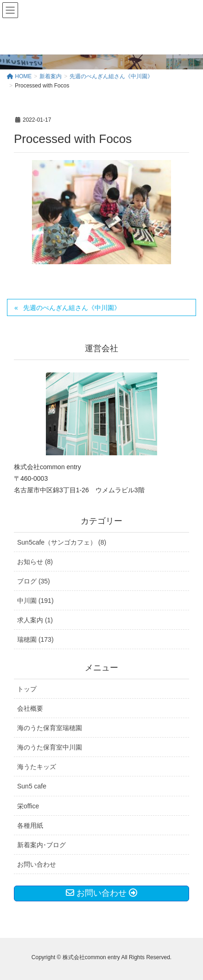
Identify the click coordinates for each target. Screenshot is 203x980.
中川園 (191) (35, 601)
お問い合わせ (37, 864)
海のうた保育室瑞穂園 (50, 728)
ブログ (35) (34, 581)
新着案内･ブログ (41, 845)
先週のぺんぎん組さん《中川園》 (72, 308)
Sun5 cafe (32, 786)
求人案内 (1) (35, 620)
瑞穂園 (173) (35, 639)
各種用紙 (30, 825)
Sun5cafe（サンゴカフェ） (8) (62, 542)
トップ (27, 689)
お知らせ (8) (35, 562)
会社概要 (30, 708)
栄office (28, 806)
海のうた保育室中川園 (50, 747)
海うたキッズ (37, 767)
